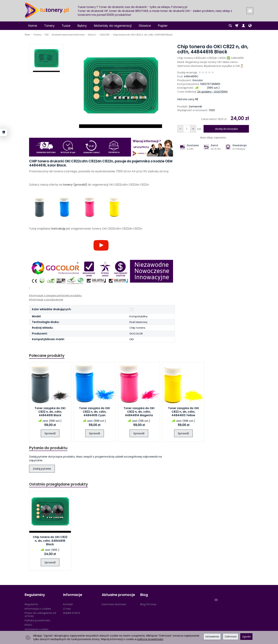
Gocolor (198, 80)
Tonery (49, 26)
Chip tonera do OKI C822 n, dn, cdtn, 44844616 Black (50, 541)
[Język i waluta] (250, 26)
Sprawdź (50, 433)
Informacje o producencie (46, 299)
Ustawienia (212, 637)
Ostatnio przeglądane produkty (59, 484)
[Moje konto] (243, 26)
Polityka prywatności (37, 620)
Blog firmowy (148, 604)
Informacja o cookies (38, 609)
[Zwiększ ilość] (180, 129)
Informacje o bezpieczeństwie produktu (55, 295)
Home (33, 26)
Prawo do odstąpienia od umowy (40, 614)
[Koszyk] (237, 26)
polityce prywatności (150, 639)
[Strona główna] (47, 10)
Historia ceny (187, 99)
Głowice (145, 26)
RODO (28, 625)
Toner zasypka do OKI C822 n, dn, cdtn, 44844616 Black (50, 412)
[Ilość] (187, 129)
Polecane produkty (47, 356)
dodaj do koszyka (226, 129)
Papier (163, 26)
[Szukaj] (230, 26)
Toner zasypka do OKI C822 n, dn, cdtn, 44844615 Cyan (94, 412)
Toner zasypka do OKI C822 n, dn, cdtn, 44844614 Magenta (139, 412)
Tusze (66, 26)
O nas (67, 609)
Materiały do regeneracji (113, 26)
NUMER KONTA (72, 613)
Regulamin (31, 604)
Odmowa (231, 637)
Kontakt (68, 604)
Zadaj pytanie (42, 469)
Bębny (82, 26)
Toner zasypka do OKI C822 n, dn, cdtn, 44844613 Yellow (184, 412)
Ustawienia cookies (37, 629)
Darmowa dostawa (114, 604)
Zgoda (246, 637)
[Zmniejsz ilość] (193, 129)
